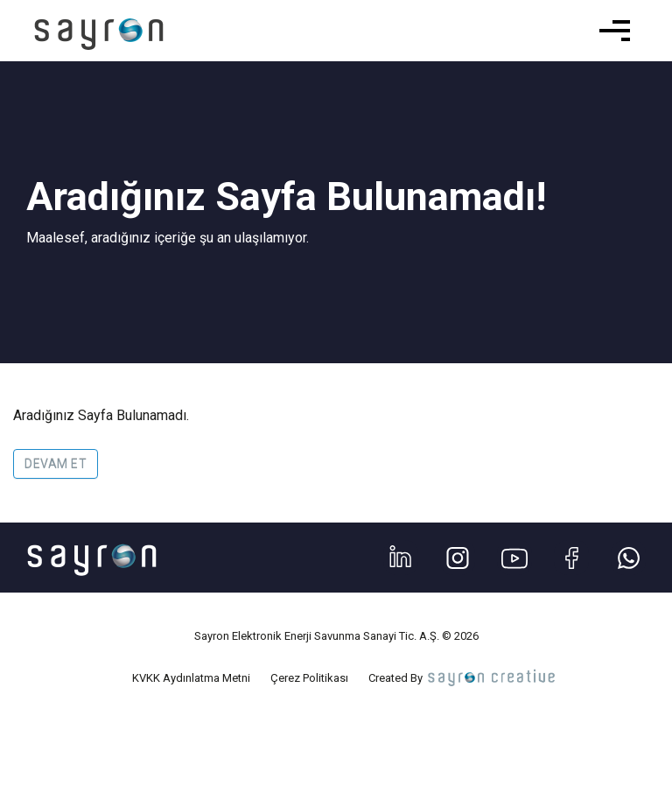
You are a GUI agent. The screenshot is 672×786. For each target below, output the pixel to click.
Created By (463, 678)
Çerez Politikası (309, 678)
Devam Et (56, 464)
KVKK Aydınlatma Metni (191, 678)
